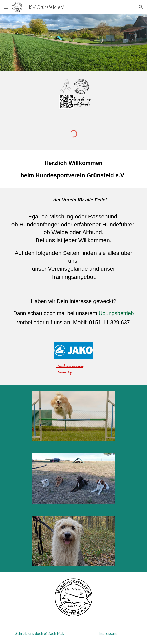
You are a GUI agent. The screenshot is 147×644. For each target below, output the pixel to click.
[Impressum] (108, 633)
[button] (6, 7)
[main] (73, 169)
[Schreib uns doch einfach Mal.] (39, 633)
